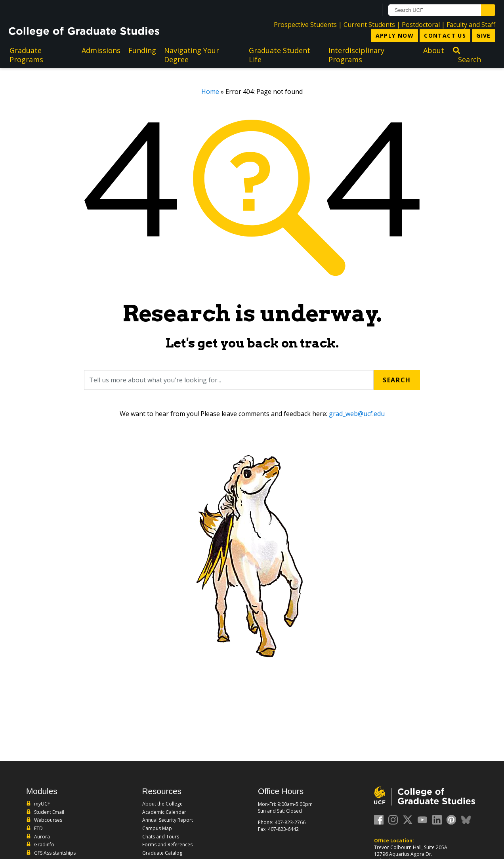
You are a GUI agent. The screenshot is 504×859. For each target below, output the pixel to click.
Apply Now (395, 35)
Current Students (369, 25)
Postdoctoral (421, 25)
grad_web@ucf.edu (357, 414)
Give (484, 35)
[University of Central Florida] (73, 10)
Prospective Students (305, 25)
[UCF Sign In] (352, 10)
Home (210, 92)
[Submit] (488, 10)
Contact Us (445, 35)
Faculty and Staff (471, 25)
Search (397, 380)
